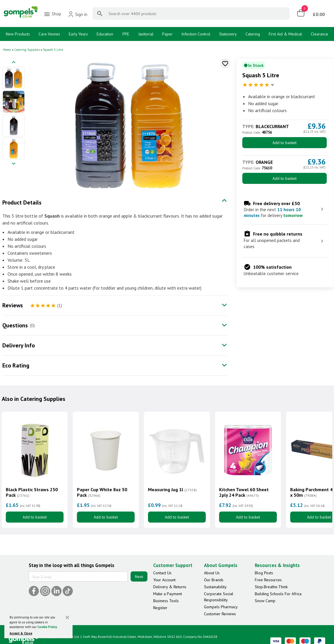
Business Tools (166, 601)
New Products (18, 34)
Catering (253, 34)
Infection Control (196, 34)
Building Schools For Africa (278, 594)
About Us (212, 573)
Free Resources (268, 580)
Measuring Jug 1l (172, 490)
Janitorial (146, 34)
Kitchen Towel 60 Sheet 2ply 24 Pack (244, 492)
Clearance (319, 34)
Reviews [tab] (13, 305)
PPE (126, 34)
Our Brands (214, 580)
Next (139, 577)
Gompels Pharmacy (221, 607)
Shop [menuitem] (52, 14)
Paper (167, 34)
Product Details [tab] (22, 202)
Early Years (78, 34)
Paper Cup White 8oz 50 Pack (102, 492)
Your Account (164, 580)
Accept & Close (21, 633)
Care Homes (49, 34)
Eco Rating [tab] (16, 365)
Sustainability (215, 587)
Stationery (228, 34)
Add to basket (285, 143)
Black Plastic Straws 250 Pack (32, 492)
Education (105, 34)
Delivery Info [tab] (19, 345)
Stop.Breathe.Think (271, 587)
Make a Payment (168, 594)
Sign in (78, 14)
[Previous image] (14, 63)
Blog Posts (264, 573)
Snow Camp (265, 601)
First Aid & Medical (285, 34)
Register (160, 608)
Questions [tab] (15, 325)
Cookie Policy (47, 627)
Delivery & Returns (170, 587)
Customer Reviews (220, 614)
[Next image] (14, 164)
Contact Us (162, 573)
